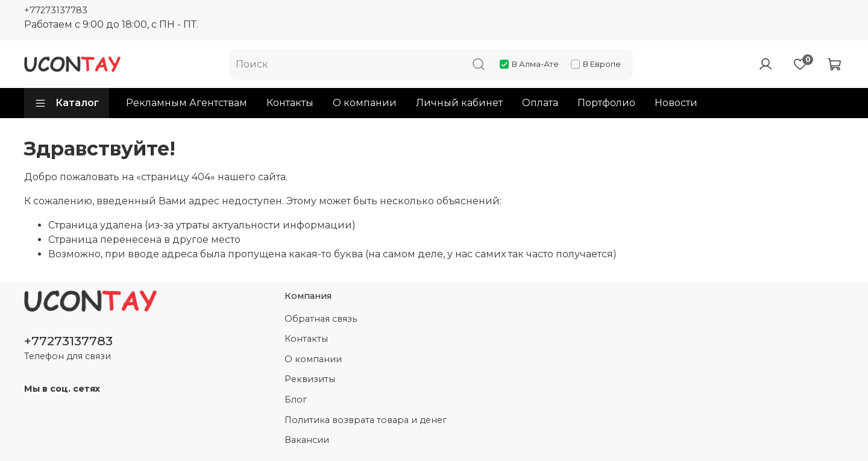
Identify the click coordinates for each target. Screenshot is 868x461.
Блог (296, 400)
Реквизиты (310, 379)
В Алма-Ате (529, 64)
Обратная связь (321, 319)
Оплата (540, 103)
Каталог (67, 103)
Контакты (290, 103)
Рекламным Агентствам (187, 103)
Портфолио (606, 103)
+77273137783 (56, 10)
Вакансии (307, 440)
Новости (676, 103)
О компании (365, 103)
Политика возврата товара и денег (366, 420)
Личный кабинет (459, 103)
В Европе (596, 64)
